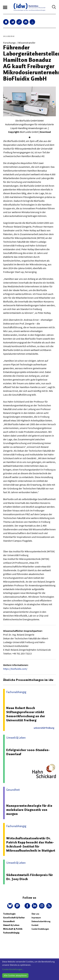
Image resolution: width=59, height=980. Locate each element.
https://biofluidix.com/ (15, 669)
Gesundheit (9, 921)
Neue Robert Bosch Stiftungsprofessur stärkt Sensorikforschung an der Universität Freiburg (26, 714)
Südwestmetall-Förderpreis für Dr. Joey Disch (30, 877)
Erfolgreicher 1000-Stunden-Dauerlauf (28, 752)
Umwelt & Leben (11, 925)
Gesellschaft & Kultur (14, 918)
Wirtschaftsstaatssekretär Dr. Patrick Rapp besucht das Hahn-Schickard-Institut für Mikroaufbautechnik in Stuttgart (31, 844)
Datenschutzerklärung (41, 921)
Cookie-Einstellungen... (13, 969)
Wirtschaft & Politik (13, 929)
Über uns (35, 914)
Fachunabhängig (11, 933)
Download (45, 132)
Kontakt (35, 925)
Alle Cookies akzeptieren (15, 975)
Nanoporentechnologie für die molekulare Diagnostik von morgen (29, 810)
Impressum (36, 918)
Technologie (9, 914)
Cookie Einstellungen (40, 929)
